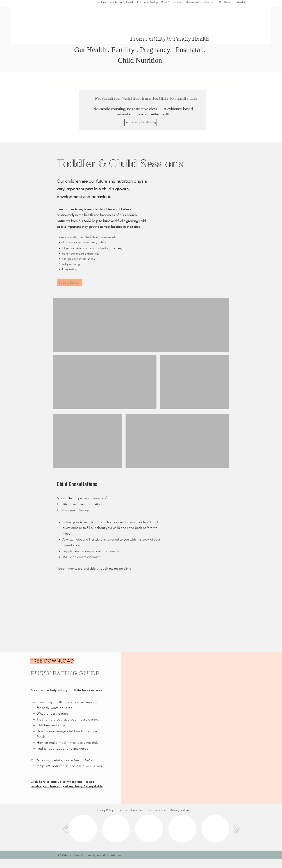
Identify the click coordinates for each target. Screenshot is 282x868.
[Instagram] (262, 5)
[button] (83, 829)
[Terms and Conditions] (131, 810)
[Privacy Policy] (105, 810)
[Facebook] (253, 5)
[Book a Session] (69, 283)
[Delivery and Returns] (182, 810)
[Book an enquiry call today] (140, 122)
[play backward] (66, 828)
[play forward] (236, 828)
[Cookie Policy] (157, 810)
